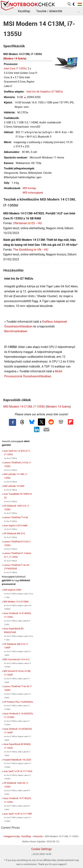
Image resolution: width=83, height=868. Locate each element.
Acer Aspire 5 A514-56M (16, 526)
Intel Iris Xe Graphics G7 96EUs (45, 92)
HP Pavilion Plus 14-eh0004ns (18, 702)
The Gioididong (23, 250)
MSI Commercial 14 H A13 (17, 659)
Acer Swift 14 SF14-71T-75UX (18, 771)
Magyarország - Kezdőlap (18, 836)
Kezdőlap (24, 11)
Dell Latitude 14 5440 (14, 486)
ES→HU (37, 223)
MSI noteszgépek (33, 193)
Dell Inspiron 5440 (12, 590)
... (79, 11)
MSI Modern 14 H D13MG (16, 602)
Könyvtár (38, 836)
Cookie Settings (42, 849)
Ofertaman (20, 223)
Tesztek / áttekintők (49, 11)
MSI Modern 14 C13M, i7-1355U (24, 407)
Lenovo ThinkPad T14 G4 (16, 517)
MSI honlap (29, 188)
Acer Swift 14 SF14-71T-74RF (18, 814)
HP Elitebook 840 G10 (14, 534)
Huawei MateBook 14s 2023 (17, 760)
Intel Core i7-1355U (15, 69)
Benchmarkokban (16, 331)
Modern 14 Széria (15, 59)
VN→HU (43, 250)
